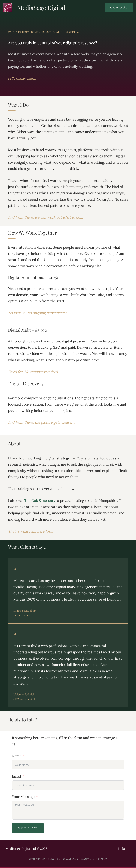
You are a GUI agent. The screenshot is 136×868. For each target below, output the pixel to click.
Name (17, 756)
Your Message (23, 797)
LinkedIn (124, 849)
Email (16, 776)
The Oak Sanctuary (40, 501)
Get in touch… (119, 8)
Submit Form (28, 828)
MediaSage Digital (41, 8)
